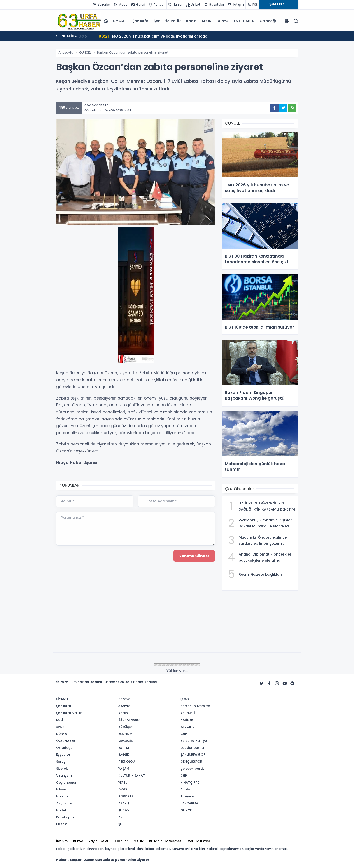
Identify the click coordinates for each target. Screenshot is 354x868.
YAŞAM (124, 769)
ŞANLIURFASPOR (193, 754)
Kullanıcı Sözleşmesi (166, 841)
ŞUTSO (124, 810)
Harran (62, 796)
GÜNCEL (85, 52)
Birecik (62, 824)
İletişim (62, 841)
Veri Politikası (199, 841)
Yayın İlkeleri (99, 841)
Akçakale (64, 803)
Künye (78, 841)
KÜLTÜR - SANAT (132, 776)
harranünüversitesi (196, 706)
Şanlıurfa (140, 21)
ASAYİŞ (124, 803)
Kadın (191, 21)
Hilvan (61, 789)
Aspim (123, 817)
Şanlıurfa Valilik (167, 21)
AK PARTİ (188, 713)
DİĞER (123, 789)
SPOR (206, 21)
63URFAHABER (129, 720)
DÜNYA (222, 21)
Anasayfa (66, 52)
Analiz (185, 789)
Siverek (62, 769)
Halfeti (62, 810)
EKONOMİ (126, 734)
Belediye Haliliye (194, 741)
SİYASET (120, 21)
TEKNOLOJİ (127, 762)
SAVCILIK (187, 727)
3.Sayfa (124, 706)
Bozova (124, 699)
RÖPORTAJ (127, 796)
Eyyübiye (63, 754)
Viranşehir (64, 776)
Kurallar (121, 841)
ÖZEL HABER (244, 21)
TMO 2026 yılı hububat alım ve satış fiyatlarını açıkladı (154, 36)
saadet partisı (192, 748)
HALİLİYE (187, 720)
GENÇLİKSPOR (191, 762)
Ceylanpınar (66, 783)
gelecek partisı (193, 769)
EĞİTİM (124, 748)
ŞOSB (185, 699)
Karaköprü (65, 817)
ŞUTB (122, 824)
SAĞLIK (124, 754)
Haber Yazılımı (145, 682)
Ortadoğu (268, 21)
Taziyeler (188, 796)
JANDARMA (189, 803)
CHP (184, 734)
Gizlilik (139, 841)
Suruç (61, 762)
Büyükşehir (127, 727)
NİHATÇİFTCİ (191, 783)
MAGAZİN (126, 741)
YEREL (122, 783)
